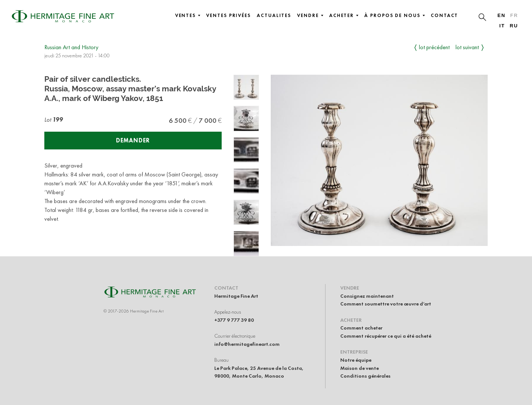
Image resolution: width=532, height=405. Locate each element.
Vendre (310, 16)
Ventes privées (229, 16)
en (501, 15)
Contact (444, 16)
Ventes (188, 16)
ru (514, 26)
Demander (133, 140)
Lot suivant (467, 47)
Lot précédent (434, 47)
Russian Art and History (71, 47)
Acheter (344, 16)
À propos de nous (395, 16)
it (502, 26)
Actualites (274, 16)
